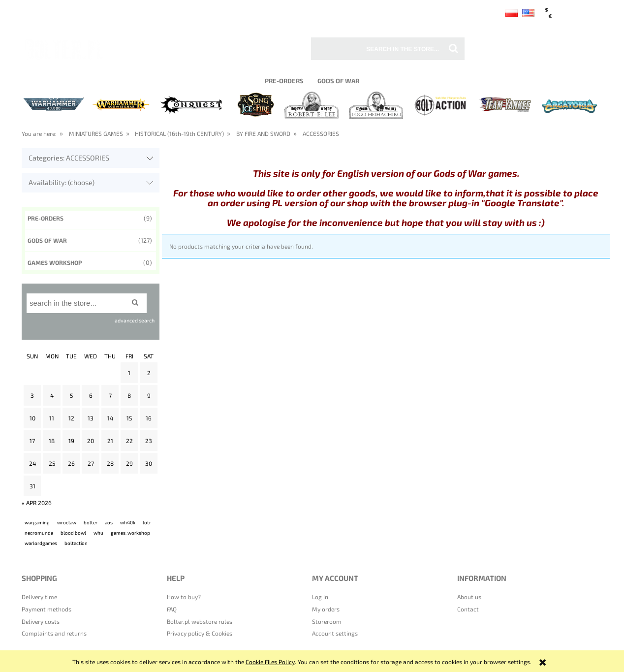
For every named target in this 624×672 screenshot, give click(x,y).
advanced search (135, 320)
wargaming (37, 522)
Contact (468, 609)
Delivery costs (41, 621)
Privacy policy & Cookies (200, 633)
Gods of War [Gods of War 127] (47, 240)
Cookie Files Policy (270, 662)
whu (98, 533)
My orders (326, 609)
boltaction (76, 543)
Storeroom (327, 621)
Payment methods (47, 609)
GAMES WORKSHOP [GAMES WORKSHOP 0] (55, 262)
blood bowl (73, 533)
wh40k (128, 522)
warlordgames (41, 543)
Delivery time (39, 597)
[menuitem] (284, 80)
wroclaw (67, 522)
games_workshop (130, 533)
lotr (147, 522)
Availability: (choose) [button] (62, 182)
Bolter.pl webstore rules (200, 621)
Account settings (335, 633)
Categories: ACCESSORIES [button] (69, 158)
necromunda (39, 533)
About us (469, 597)
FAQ (172, 609)
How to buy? (184, 597)
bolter (91, 522)
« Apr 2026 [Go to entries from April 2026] (37, 503)
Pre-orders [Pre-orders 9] (46, 218)
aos (109, 522)
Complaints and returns (54, 633)
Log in (320, 597)
